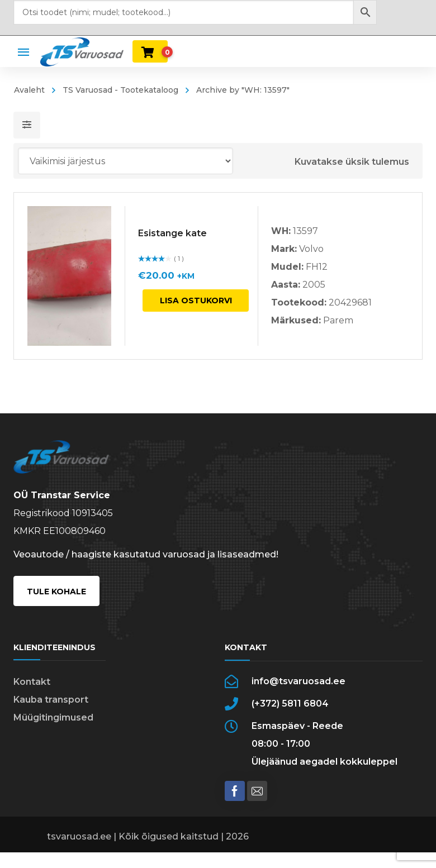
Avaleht (29, 90)
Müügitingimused (53, 717)
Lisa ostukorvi (196, 301)
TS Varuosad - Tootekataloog (120, 90)
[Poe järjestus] (125, 161)
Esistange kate (172, 233)
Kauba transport (51, 700)
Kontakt (32, 682)
